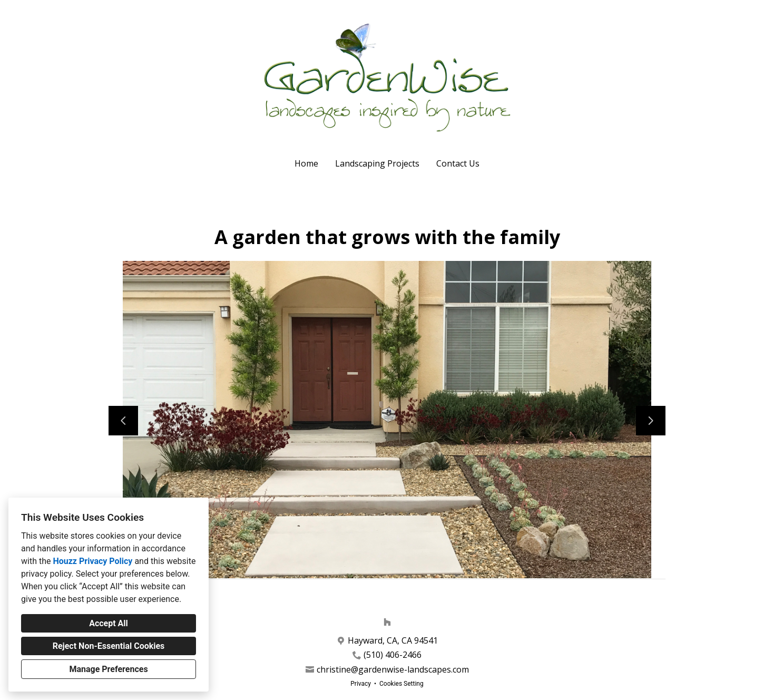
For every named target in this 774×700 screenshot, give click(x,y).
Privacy (361, 684)
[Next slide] (651, 421)
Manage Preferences (108, 669)
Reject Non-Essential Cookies (109, 646)
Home (306, 163)
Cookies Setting (401, 684)
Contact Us (458, 163)
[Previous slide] (123, 421)
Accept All (109, 623)
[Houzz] (387, 622)
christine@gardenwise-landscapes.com (393, 670)
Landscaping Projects (377, 163)
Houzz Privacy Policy (92, 561)
